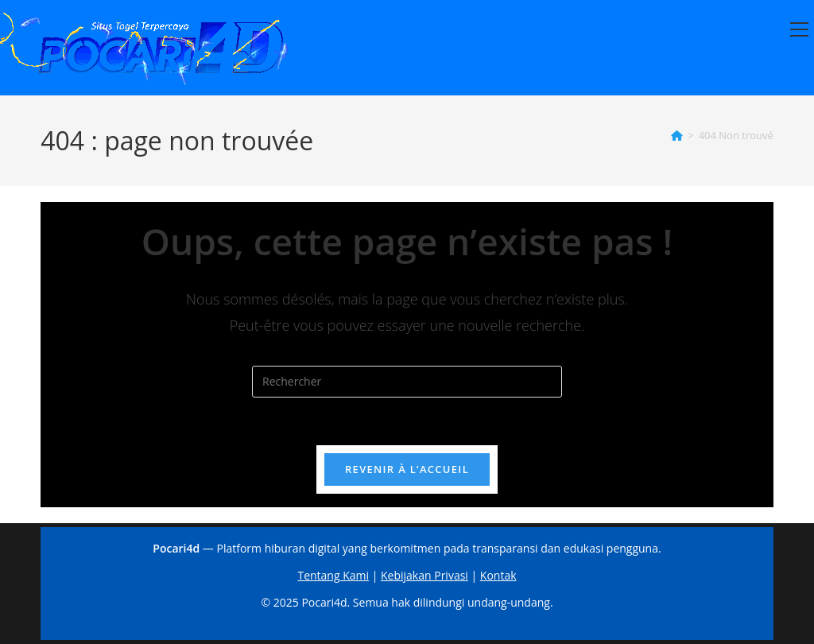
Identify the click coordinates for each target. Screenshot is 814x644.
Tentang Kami (333, 575)
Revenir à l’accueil (407, 469)
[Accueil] (677, 135)
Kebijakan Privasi (424, 575)
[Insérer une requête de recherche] (407, 382)
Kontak (498, 575)
